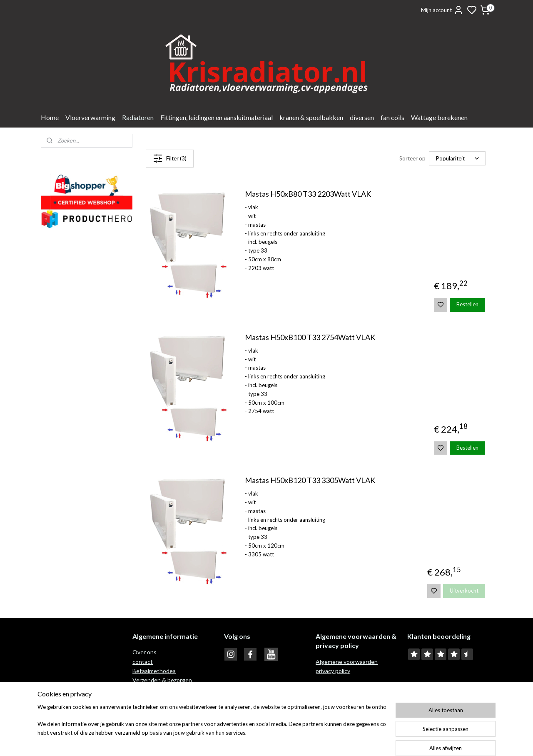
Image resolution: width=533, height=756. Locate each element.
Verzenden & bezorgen (162, 680)
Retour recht (150, 690)
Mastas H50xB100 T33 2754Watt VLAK (310, 337)
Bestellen (467, 304)
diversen (362, 117)
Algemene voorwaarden (347, 662)
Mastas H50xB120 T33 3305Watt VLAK (310, 480)
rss (306, 741)
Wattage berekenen (439, 117)
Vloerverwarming (90, 117)
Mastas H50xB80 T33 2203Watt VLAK (308, 194)
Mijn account (442, 10)
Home (50, 117)
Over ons (144, 652)
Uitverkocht (464, 591)
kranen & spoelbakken (311, 117)
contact (143, 662)
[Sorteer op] (457, 159)
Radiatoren (138, 117)
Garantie (144, 699)
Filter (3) (170, 158)
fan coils (392, 117)
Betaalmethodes (154, 671)
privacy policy (333, 671)
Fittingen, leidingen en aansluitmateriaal (217, 117)
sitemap (291, 741)
